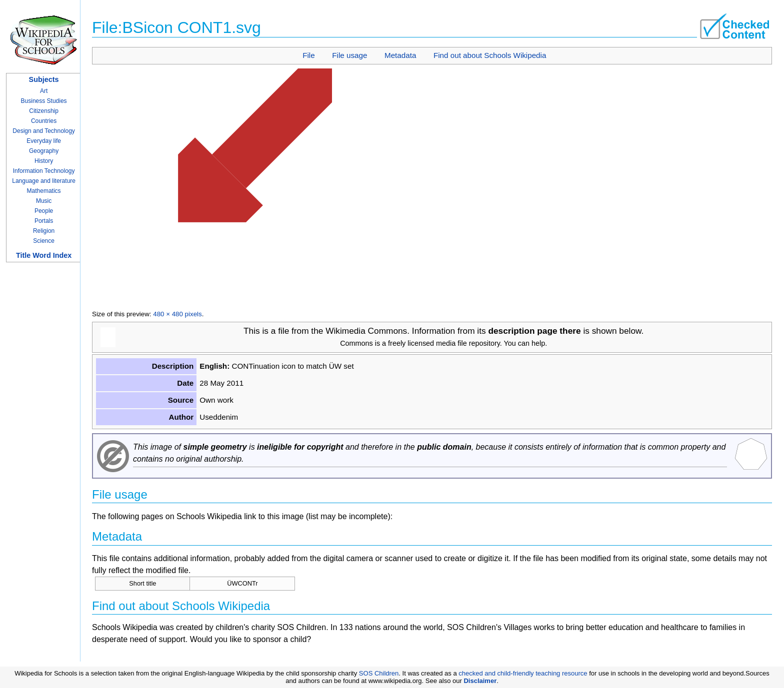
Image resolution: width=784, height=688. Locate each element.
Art (44, 91)
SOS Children (379, 673)
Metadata (400, 55)
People (44, 211)
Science (44, 241)
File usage (349, 55)
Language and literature (44, 181)
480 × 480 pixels (177, 314)
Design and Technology (44, 131)
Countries (44, 121)
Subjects (44, 79)
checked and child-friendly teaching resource (523, 673)
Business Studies (44, 101)
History (44, 161)
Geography (44, 151)
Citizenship (44, 111)
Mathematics (44, 191)
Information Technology (44, 171)
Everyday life (44, 141)
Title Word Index (44, 255)
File (308, 55)
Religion (44, 231)
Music (44, 201)
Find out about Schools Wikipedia (490, 55)
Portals (44, 221)
